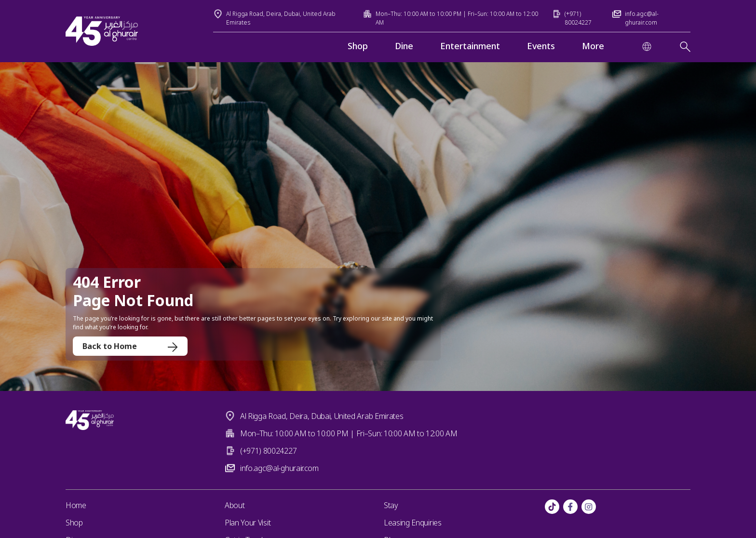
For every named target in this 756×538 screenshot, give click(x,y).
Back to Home (130, 346)
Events (541, 46)
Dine (404, 46)
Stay (391, 505)
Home (76, 505)
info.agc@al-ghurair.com (279, 468)
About (235, 505)
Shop (358, 46)
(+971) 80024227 (268, 451)
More (593, 46)
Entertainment (470, 46)
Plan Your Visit (248, 523)
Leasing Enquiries (413, 523)
